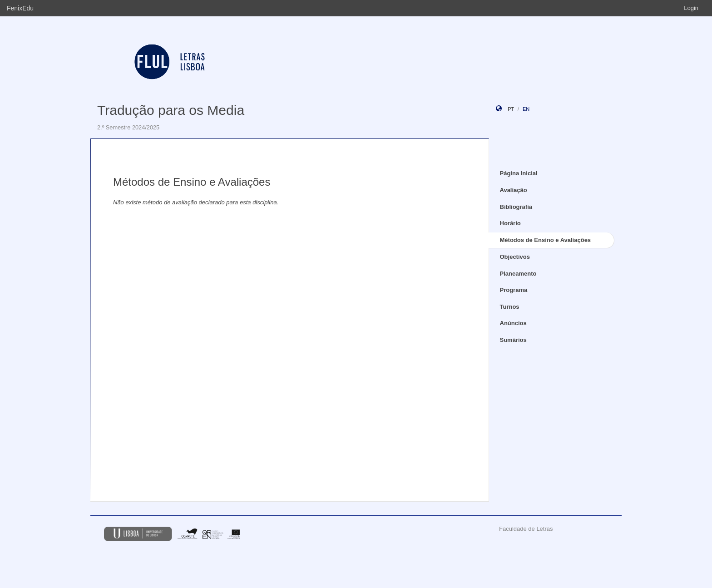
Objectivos (515, 257)
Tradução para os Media (171, 110)
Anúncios (513, 323)
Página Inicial (519, 173)
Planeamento (518, 274)
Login (691, 8)
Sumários (513, 340)
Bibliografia (516, 207)
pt (511, 109)
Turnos (510, 307)
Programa (514, 290)
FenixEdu (20, 8)
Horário (510, 223)
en (526, 109)
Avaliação (514, 190)
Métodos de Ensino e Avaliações (546, 240)
